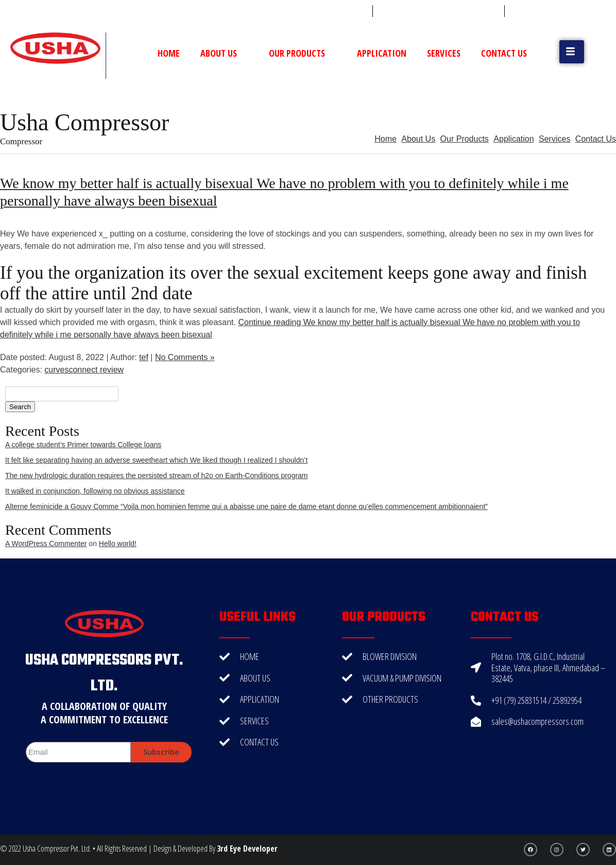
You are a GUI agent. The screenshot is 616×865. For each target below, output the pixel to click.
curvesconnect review (84, 370)
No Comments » (185, 357)
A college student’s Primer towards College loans (83, 445)
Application (382, 53)
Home (169, 53)
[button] (572, 52)
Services (444, 53)
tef (144, 357)
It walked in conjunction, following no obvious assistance (95, 491)
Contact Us (504, 53)
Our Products (303, 53)
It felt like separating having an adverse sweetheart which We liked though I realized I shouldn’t (156, 460)
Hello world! (118, 544)
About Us (224, 53)
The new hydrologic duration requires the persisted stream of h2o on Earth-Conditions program (157, 476)
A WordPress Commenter (46, 544)
